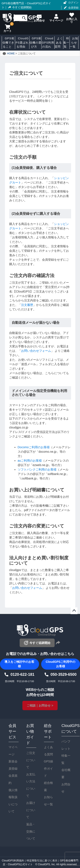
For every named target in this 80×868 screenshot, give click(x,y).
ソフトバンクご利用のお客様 (37, 469)
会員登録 (73, 8)
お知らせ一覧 (48, 801)
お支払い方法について (31, 785)
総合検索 (48, 786)
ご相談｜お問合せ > (40, 705)
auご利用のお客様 (30, 461)
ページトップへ (74, 611)
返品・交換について (31, 831)
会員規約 (13, 779)
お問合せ (66, 788)
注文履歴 (27, 305)
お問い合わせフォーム (36, 351)
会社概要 (66, 773)
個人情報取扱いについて (13, 801)
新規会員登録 (13, 765)
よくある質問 (48, 751)
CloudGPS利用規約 (13, 861)
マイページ (13, 751)
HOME (11, 54)
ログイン (73, 3)
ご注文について (31, 760)
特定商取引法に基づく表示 (42, 861)
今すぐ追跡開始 (19, 7)
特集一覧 (66, 759)
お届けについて (31, 810)
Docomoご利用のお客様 (34, 447)
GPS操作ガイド (49, 768)
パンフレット (66, 745)
